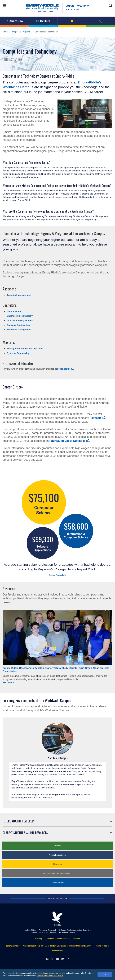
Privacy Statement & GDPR (50, 976)
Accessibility (58, 951)
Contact (76, 939)
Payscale (97, 418)
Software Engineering (18, 325)
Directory (50, 939)
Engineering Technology (20, 316)
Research (57, 864)
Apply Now (14, 21)
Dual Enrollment (57, 882)
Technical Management (19, 295)
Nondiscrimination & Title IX (35, 946)
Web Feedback (63, 939)
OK (105, 974)
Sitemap (39, 939)
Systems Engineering (18, 353)
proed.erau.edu (65, 369)
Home (5, 32)
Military (57, 846)
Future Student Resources (19, 821)
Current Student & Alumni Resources (25, 833)
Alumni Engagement (58, 855)
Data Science (14, 311)
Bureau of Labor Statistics (70, 441)
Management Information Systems (25, 349)
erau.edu (57, 918)
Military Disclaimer (58, 946)
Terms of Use (101, 946)
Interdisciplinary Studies (20, 320)
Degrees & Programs (21, 32)
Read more (7, 682)
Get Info (43, 21)
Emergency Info (13, 946)
